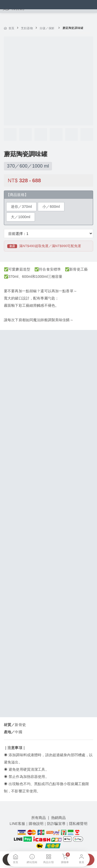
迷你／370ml (21, 207)
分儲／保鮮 (47, 28)
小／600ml (51, 207)
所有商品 (39, 818)
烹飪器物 (27, 28)
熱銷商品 (59, 818)
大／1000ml (21, 217)
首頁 (9, 28)
